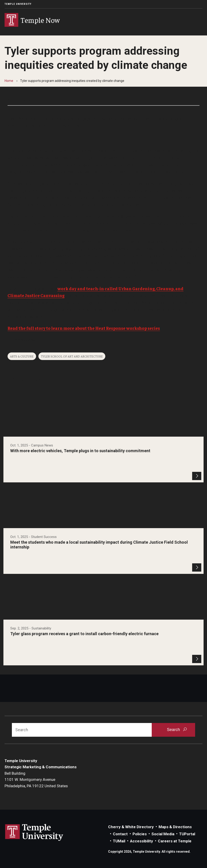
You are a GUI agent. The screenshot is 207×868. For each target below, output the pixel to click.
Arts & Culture (22, 356)
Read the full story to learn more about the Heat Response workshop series (84, 328)
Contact (120, 834)
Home (9, 81)
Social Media (163, 834)
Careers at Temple (175, 841)
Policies (140, 834)
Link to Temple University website (34, 833)
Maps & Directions (175, 827)
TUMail (119, 841)
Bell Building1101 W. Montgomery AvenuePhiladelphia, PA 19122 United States (36, 780)
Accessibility (142, 841)
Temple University (18, 4)
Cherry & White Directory (131, 827)
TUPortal (187, 834)
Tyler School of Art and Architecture (72, 356)
